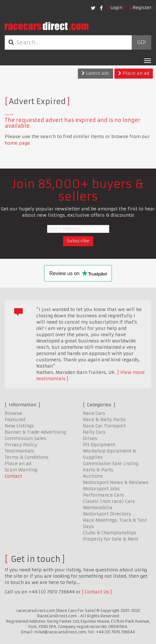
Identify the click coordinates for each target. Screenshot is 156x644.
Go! (141, 42)
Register (142, 8)
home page (17, 143)
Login (116, 8)
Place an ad (134, 73)
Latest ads (95, 73)
